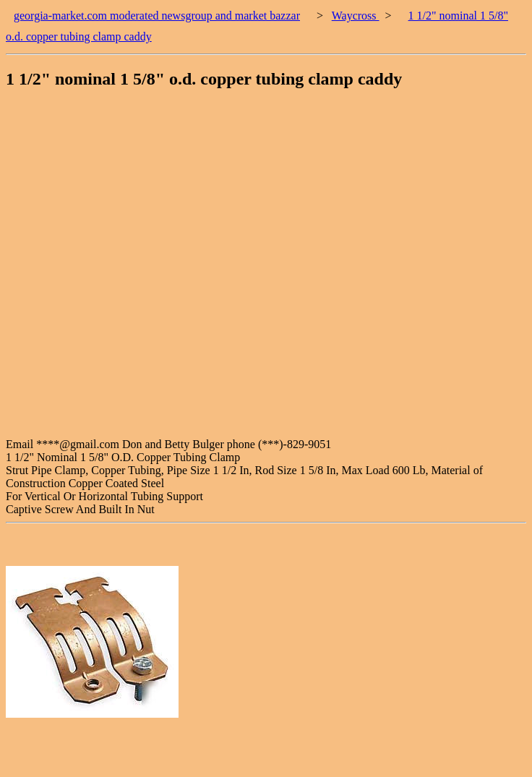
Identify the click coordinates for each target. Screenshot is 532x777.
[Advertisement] (168, 270)
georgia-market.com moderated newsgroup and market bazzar (157, 16)
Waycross (356, 16)
